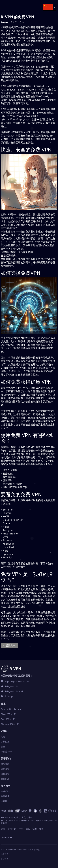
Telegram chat (12, 686)
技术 (34, 829)
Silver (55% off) (9, 714)
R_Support (10, 696)
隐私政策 (5, 769)
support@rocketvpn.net (17, 681)
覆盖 (3, 829)
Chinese (5, 837)
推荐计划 (5, 801)
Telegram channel (14, 691)
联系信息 (5, 779)
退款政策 (5, 774)
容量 (3, 746)
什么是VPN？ (7, 751)
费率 (41, 829)
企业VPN (5, 791)
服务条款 (5, 764)
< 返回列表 (9, 645)
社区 (21, 829)
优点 (28, 829)
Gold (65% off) (8, 719)
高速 (3, 737)
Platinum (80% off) (10, 724)
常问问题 (12, 829)
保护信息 (5, 742)
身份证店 (5, 796)
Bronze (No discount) (12, 709)
